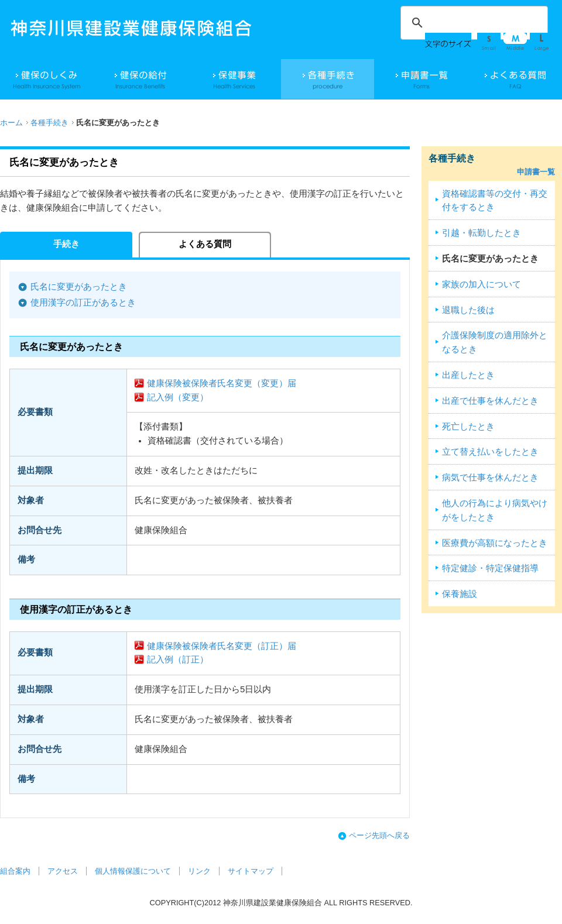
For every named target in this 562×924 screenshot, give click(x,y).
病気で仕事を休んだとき (490, 478)
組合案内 (15, 871)
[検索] (472, 23)
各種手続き (49, 123)
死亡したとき (468, 427)
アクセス (63, 871)
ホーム (11, 123)
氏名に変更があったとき (79, 287)
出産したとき (468, 375)
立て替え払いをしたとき (490, 452)
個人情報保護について (133, 871)
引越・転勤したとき (482, 233)
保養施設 (460, 594)
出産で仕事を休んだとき (490, 401)
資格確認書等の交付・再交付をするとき (495, 201)
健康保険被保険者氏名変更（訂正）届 (222, 646)
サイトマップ (251, 871)
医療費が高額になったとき (495, 543)
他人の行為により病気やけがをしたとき (495, 510)
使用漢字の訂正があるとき (83, 303)
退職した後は (468, 310)
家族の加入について (482, 284)
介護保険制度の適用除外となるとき (495, 342)
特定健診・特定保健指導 (490, 568)
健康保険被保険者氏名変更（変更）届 (222, 383)
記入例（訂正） (178, 659)
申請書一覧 (536, 172)
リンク (199, 871)
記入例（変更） (178, 397)
